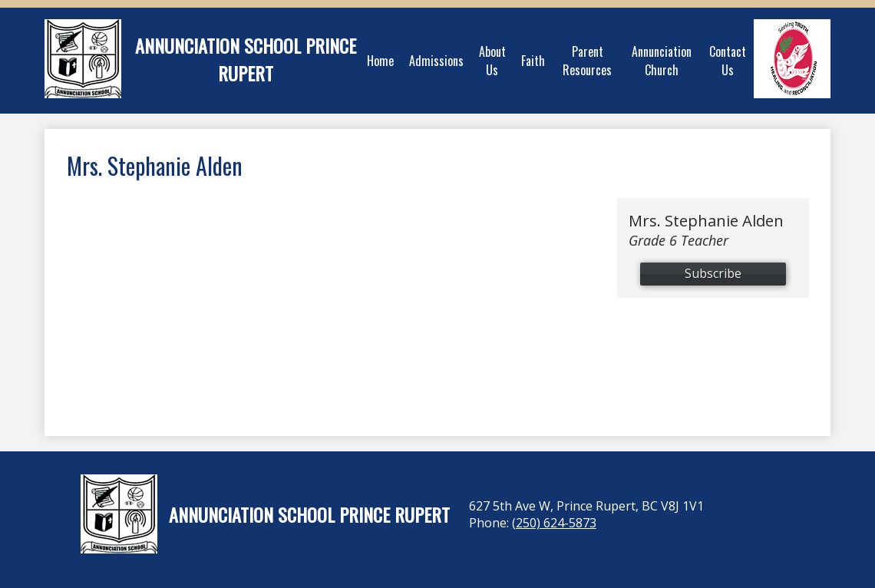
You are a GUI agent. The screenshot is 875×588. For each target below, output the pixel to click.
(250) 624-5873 (554, 523)
